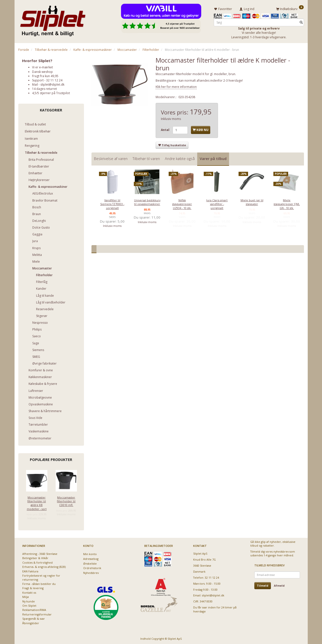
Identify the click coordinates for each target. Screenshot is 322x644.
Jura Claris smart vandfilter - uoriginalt (217, 203)
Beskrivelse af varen (111, 158)
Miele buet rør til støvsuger (252, 201)
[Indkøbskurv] (290, 8)
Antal (166, 129)
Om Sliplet (29, 605)
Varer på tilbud (213, 158)
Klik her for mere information (176, 86)
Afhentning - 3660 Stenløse (40, 553)
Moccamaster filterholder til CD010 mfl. (66, 500)
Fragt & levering (33, 587)
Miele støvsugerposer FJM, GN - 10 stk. (287, 203)
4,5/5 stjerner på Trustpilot (51, 92)
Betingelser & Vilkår (35, 557)
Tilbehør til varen (146, 158)
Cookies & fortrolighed (37, 562)
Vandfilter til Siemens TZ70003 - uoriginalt (112, 203)
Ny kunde (29, 601)
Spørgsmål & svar (34, 618)
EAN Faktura (30, 571)
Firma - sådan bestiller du (39, 583)
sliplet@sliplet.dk (52, 84)
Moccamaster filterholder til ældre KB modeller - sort (37, 502)
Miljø (26, 596)
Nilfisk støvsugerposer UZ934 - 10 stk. (182, 203)
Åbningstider (31, 622)
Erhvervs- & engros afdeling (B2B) (44, 566)
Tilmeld (263, 585)
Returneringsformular (37, 614)
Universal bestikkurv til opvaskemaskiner (147, 201)
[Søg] (301, 22)
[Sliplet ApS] (53, 19)
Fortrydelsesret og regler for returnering (41, 577)
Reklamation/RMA (34, 609)
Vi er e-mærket (42, 66)
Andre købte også (180, 158)
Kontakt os (29, 592)
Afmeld (279, 585)
